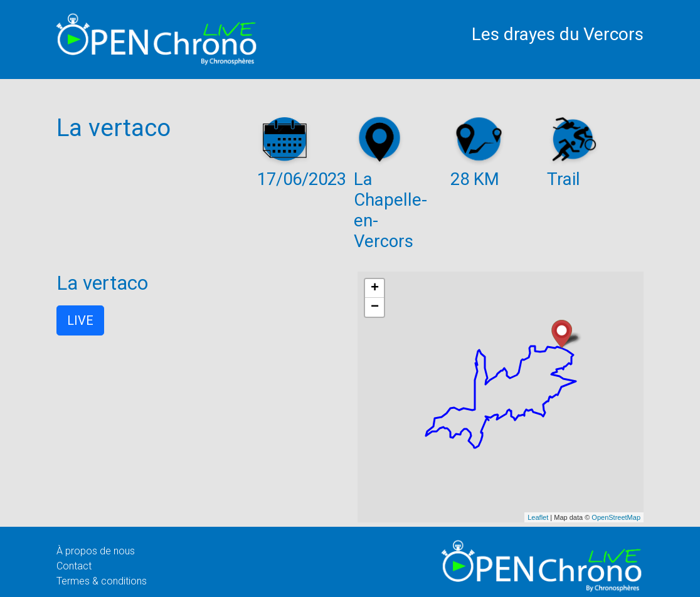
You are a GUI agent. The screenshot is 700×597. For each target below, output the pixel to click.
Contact (74, 566)
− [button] (375, 307)
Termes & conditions (102, 581)
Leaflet (538, 517)
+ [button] (375, 288)
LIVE (80, 320)
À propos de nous (96, 551)
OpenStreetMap (616, 517)
